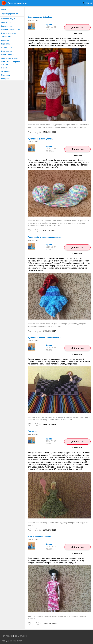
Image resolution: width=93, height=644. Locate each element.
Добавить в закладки (77, 28)
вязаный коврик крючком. (48, 225)
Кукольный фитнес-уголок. (40, 139)
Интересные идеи (8, 19)
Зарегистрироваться (9, 14)
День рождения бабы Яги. (40, 17)
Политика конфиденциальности (15, 636)
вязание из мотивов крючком (59, 417)
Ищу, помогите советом (11, 30)
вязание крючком (36, 221)
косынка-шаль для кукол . (49, 326)
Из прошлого (6, 47)
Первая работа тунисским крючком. (45, 237)
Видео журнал (7, 26)
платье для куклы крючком (67, 523)
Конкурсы (5, 79)
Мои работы (6, 22)
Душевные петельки (9, 33)
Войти (4, 9)
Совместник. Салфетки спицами (10, 63)
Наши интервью (8, 55)
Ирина (49, 25)
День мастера (7, 51)
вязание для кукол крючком (47, 127)
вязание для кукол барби (39, 223)
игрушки (84, 523)
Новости (5, 68)
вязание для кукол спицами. (74, 127)
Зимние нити (6, 37)
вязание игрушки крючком (64, 223)
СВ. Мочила (6, 71)
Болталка (5, 40)
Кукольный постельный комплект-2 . (45, 338)
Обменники (6, 75)
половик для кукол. (63, 420)
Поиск (89, 3)
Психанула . (33, 431)
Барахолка (5, 44)
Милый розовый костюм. (40, 537)
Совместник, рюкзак (9, 58)
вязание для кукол (36, 125)
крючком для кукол (55, 125)
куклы (31, 525)
